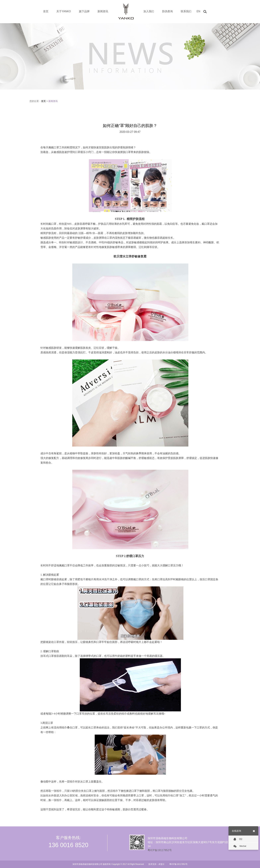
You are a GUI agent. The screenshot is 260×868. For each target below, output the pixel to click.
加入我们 (149, 11)
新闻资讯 (103, 11)
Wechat (240, 846)
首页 (46, 11)
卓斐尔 (161, 864)
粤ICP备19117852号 (160, 850)
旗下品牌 (84, 11)
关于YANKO (64, 11)
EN (198, 11)
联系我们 (186, 11)
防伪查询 (167, 11)
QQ (238, 839)
